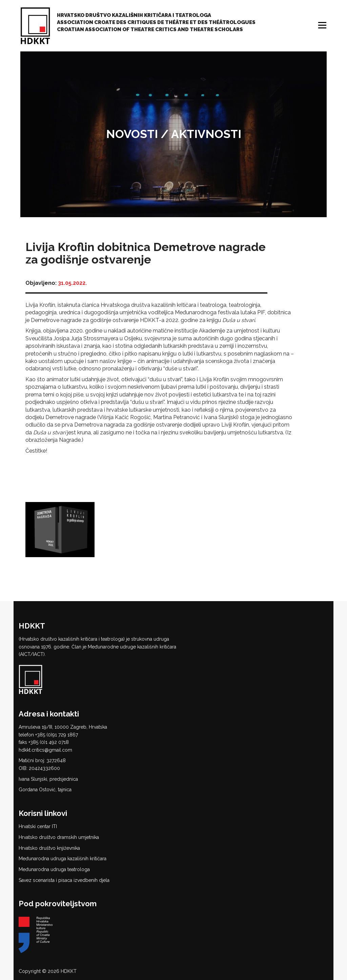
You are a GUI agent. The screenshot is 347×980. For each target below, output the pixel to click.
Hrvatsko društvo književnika (49, 848)
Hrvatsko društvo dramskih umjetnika (59, 837)
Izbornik (323, 25)
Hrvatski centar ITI (38, 826)
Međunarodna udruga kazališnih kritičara (63, 859)
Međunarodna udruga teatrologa (54, 869)
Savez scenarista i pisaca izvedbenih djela (64, 880)
